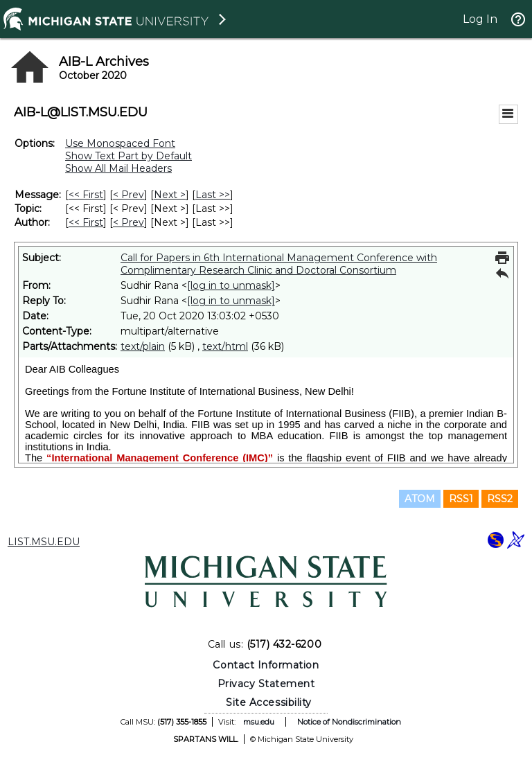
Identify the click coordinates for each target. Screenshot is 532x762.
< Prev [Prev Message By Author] (128, 222)
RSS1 (461, 499)
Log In (480, 19)
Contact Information (266, 665)
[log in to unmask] (231, 285)
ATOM (420, 499)
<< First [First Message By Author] (86, 222)
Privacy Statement (266, 684)
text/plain (143, 346)
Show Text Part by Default (128, 156)
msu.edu (259, 722)
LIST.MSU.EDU (44, 542)
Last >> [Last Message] (213, 195)
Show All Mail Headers (118, 168)
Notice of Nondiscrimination (349, 722)
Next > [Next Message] (170, 195)
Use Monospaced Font (120, 143)
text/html (225, 346)
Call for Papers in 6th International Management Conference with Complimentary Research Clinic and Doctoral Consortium (279, 264)
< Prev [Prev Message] (128, 195)
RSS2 (500, 499)
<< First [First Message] (86, 195)
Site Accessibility (269, 702)
